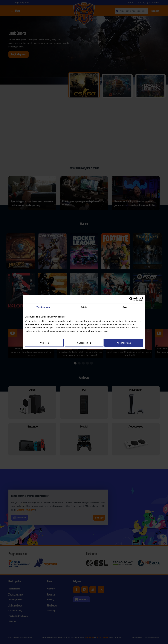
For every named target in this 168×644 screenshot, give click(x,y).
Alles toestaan (124, 343)
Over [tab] (125, 307)
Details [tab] (84, 307)
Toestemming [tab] (43, 307)
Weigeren (44, 343)
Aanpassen (84, 343)
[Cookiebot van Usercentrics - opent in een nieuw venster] (131, 299)
